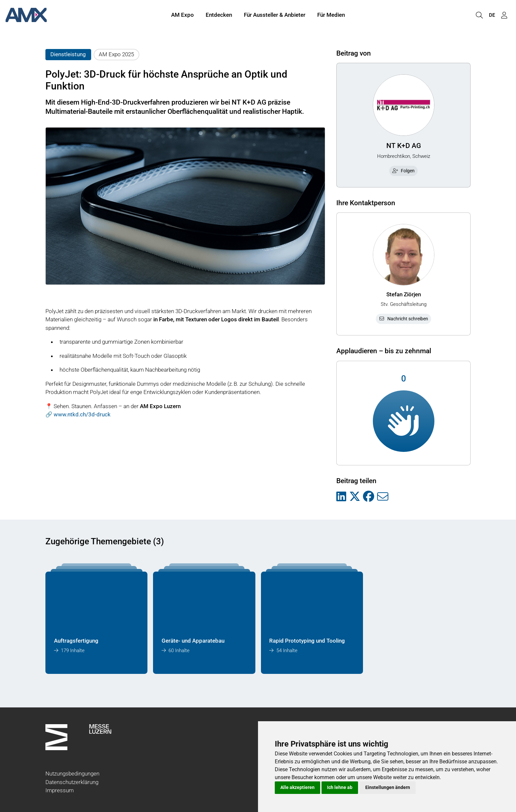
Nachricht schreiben (403, 319)
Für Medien (331, 16)
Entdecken (219, 16)
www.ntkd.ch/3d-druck (82, 414)
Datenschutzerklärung (72, 782)
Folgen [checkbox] (403, 171)
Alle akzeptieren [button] (297, 787)
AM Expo (182, 16)
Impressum (60, 790)
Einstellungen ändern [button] (388, 787)
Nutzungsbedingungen (72, 774)
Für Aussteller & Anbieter (275, 16)
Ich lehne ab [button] (340, 787)
